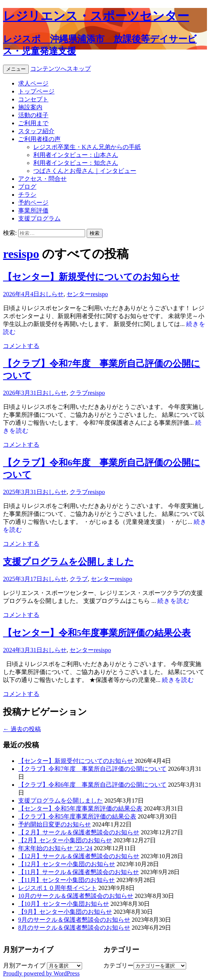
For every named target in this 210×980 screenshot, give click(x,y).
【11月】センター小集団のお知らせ (66, 880)
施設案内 (30, 107)
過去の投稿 (22, 729)
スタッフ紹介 (36, 131)
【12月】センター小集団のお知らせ (67, 864)
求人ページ (33, 83)
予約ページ (33, 203)
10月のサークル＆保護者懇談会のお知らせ (76, 896)
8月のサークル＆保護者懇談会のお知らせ (74, 928)
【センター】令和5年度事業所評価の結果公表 (97, 633)
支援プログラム (39, 218)
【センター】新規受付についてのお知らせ (91, 277)
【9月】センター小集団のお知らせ (65, 912)
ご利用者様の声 (39, 139)
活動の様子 (33, 115)
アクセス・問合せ (42, 179)
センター (79, 294)
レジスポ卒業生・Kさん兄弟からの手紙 (87, 147)
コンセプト (33, 99)
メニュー (16, 69)
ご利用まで (33, 123)
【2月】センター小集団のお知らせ (65, 840)
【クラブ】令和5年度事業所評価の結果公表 (77, 816)
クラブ (79, 393)
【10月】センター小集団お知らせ (64, 904)
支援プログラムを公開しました (68, 562)
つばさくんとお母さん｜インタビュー (85, 171)
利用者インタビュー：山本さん (76, 155)
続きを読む (173, 601)
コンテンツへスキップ (61, 69)
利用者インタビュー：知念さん (76, 163)
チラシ (27, 195)
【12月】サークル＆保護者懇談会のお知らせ (79, 856)
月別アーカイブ (24, 965)
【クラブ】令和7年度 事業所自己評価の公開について (92, 769)
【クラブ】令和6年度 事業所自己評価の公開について (92, 785)
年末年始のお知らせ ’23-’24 (55, 848)
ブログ (27, 187)
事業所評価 (33, 210)
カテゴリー (118, 965)
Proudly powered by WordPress (41, 973)
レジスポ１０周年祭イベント (58, 888)
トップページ (36, 91)
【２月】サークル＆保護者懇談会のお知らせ (79, 832)
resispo (21, 254)
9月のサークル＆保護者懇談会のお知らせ (74, 920)
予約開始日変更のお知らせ (54, 824)
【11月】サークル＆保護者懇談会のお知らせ (79, 872)
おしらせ (51, 294)
